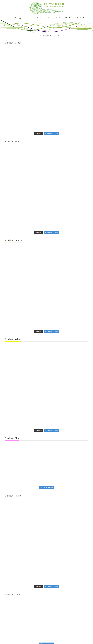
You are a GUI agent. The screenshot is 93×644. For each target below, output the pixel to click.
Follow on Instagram (51, 133)
